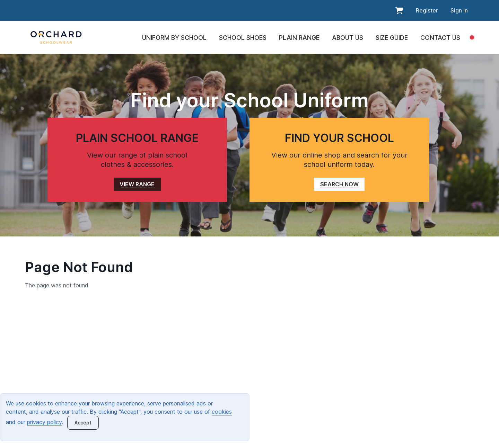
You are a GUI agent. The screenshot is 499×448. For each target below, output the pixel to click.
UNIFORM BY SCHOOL (174, 38)
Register (427, 10)
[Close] (83, 423)
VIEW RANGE (137, 184)
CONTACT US (440, 38)
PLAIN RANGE (299, 38)
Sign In (459, 10)
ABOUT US (348, 38)
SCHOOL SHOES (243, 38)
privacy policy (44, 422)
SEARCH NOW (339, 184)
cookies (222, 412)
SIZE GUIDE (392, 38)
